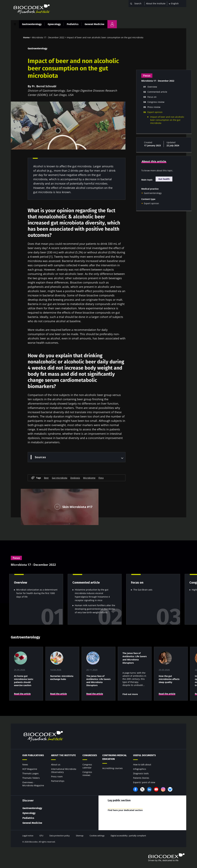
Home (26, 37)
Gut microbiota (60, 478)
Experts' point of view (144, 782)
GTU (41, 836)
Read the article (22, 694)
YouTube (156, 789)
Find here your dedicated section (127, 810)
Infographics (140, 769)
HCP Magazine (30, 769)
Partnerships (58, 781)
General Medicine (94, 24)
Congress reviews (87, 774)
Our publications (33, 755)
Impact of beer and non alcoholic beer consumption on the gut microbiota (167, 120)
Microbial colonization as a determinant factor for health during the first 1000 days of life (37, 593)
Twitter (142, 789)
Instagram (163, 789)
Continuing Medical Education (115, 757)
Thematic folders (31, 778)
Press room (57, 776)
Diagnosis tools (141, 773)
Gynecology (54, 24)
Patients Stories (141, 778)
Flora (101, 478)
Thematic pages (30, 773)
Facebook (135, 789)
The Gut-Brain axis (143, 590)
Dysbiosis (75, 478)
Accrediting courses (113, 768)
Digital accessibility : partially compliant (128, 836)
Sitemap (80, 836)
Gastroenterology (32, 24)
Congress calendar (87, 766)
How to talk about (142, 765)
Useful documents (144, 755)
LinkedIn (149, 789)
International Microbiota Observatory (64, 771)
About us (56, 765)
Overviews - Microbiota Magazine (33, 784)
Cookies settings (97, 836)
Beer (46, 478)
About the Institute (156, 3)
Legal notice (28, 836)
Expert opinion (151, 203)
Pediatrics (73, 24)
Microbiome (89, 478)
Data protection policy (60, 836)
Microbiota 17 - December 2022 (48, 37)
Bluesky (170, 789)
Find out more (130, 694)
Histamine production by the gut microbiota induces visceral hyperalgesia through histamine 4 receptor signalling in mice (92, 595)
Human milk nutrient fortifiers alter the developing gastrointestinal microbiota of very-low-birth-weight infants (95, 609)
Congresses (90, 755)
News (25, 765)
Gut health (164, 179)
